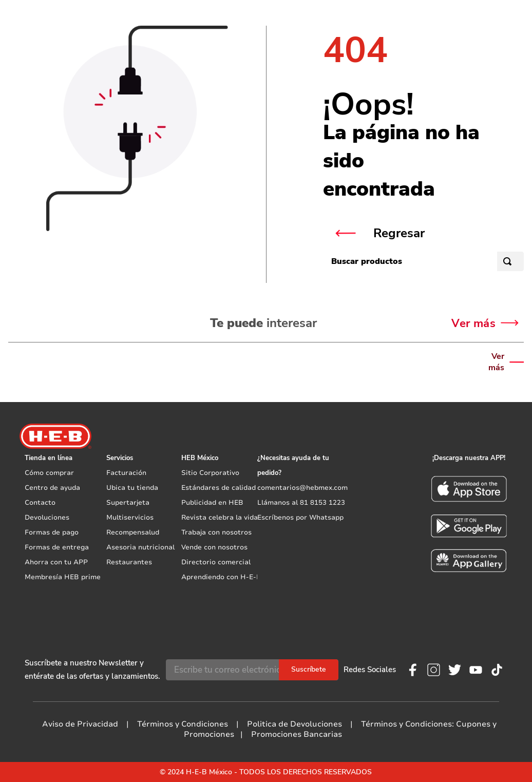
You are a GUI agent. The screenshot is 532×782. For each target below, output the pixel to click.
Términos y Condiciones (183, 724)
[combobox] (423, 264)
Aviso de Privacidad (80, 724)
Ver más (496, 362)
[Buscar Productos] (509, 261)
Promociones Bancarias (297, 734)
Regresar (399, 233)
